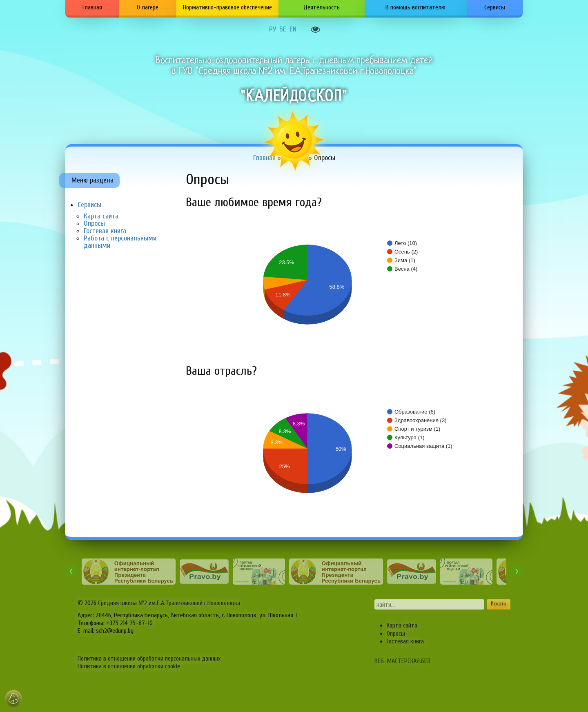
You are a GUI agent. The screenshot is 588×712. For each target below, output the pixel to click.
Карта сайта (101, 216)
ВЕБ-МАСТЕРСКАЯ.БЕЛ (402, 661)
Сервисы (495, 7)
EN (293, 29)
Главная (92, 7)
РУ (273, 29)
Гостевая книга (105, 231)
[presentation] (71, 571)
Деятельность (322, 7)
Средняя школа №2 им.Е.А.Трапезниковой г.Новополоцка (169, 603)
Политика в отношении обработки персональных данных (149, 659)
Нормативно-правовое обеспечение (227, 7)
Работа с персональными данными (120, 242)
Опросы (94, 224)
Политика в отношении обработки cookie (129, 666)
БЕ (283, 29)
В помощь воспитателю (415, 7)
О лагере (148, 7)
